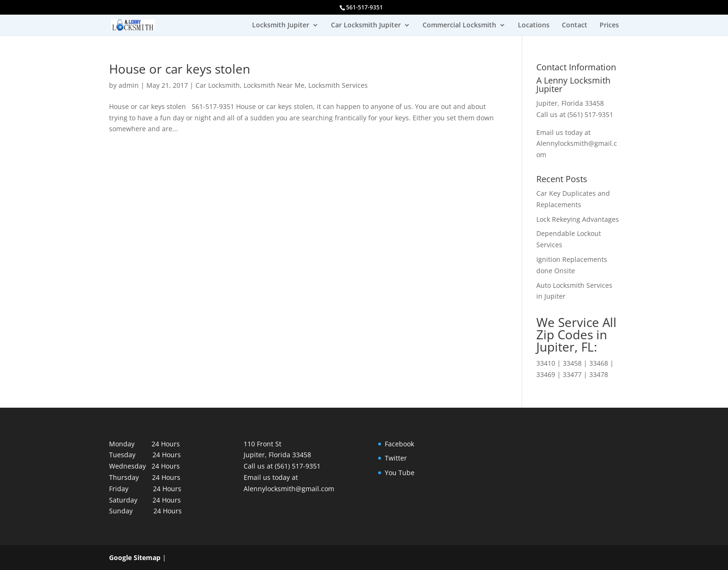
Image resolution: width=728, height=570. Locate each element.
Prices (609, 25)
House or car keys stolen (180, 69)
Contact (575, 25)
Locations (534, 25)
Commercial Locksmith (459, 25)
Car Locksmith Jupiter (366, 25)
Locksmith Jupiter (281, 25)
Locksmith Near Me (274, 85)
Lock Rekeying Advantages (578, 219)
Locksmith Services (338, 85)
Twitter (396, 458)
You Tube (400, 473)
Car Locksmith (218, 85)
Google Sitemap (135, 557)
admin (129, 85)
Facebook (399, 444)
